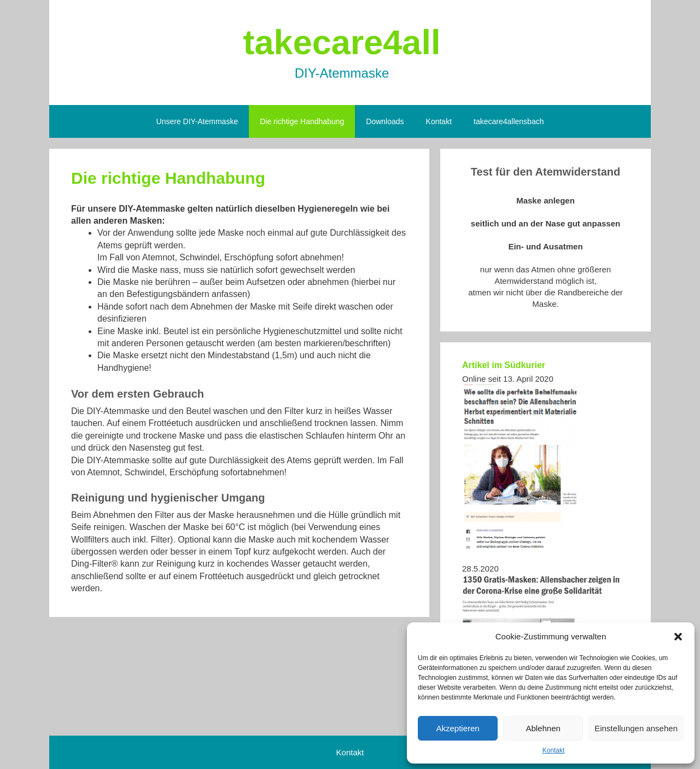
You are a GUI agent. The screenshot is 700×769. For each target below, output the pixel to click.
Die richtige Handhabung (302, 121)
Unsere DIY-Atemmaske (197, 121)
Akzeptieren (457, 728)
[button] (678, 637)
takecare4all (342, 42)
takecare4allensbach (509, 121)
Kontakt (554, 750)
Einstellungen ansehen (636, 728)
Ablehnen (543, 728)
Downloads (385, 121)
